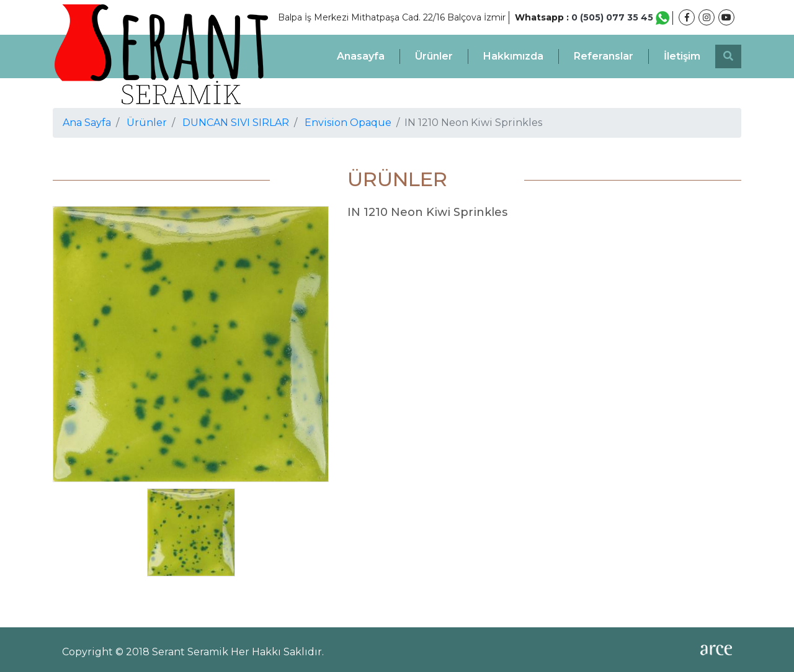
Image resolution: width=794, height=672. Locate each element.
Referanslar (604, 56)
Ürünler (434, 56)
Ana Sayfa (87, 123)
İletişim (682, 56)
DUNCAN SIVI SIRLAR (236, 123)
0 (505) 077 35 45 (620, 17)
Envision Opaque (348, 123)
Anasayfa (361, 56)
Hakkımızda (513, 56)
